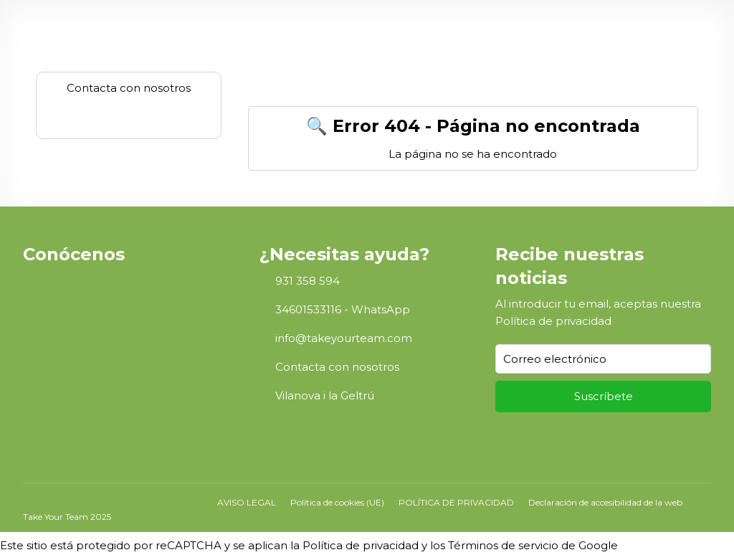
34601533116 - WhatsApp (343, 309)
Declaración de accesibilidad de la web (605, 502)
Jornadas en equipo (219, 27)
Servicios (531, 27)
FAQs (582, 27)
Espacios (314, 27)
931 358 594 (308, 281)
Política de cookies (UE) (337, 502)
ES (679, 27)
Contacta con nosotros (337, 367)
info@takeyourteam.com (344, 338)
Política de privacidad (553, 321)
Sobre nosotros (119, 27)
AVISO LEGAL (247, 502)
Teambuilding (461, 27)
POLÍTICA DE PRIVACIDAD (456, 502)
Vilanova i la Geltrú (325, 395)
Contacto (634, 27)
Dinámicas (376, 27)
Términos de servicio (503, 545)
